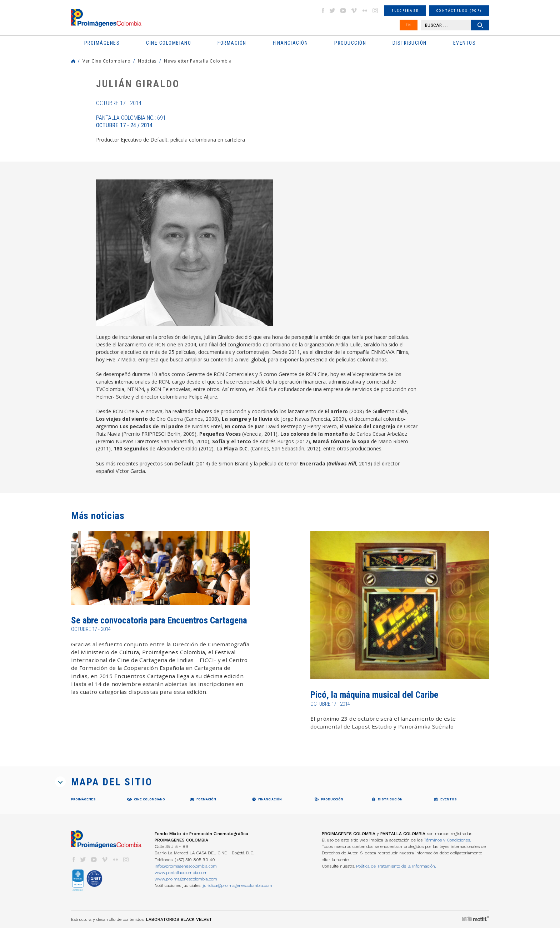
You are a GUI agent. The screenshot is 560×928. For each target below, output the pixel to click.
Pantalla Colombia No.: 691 (131, 122)
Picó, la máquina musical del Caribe (374, 695)
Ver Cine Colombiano (107, 61)
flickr (365, 11)
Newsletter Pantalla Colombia (198, 61)
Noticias (147, 61)
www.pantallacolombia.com (181, 873)
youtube (343, 11)
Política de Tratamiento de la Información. (396, 866)
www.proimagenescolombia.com (186, 879)
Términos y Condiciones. (447, 840)
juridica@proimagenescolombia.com (237, 885)
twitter (332, 11)
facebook (323, 11)
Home (73, 61)
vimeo (354, 11)
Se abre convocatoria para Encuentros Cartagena (159, 620)
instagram (375, 11)
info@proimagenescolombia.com (186, 866)
